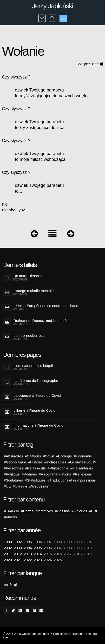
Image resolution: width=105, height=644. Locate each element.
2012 (18, 554)
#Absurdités (13, 456)
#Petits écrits (35, 468)
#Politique (12, 474)
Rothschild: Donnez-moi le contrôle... (43, 321)
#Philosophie (58, 468)
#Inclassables (55, 462)
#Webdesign (39, 486)
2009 (78, 548)
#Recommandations (55, 474)
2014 (38, 554)
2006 (48, 548)
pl (15, 585)
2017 (68, 554)
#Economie (83, 456)
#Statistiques (35, 480)
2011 (8, 554)
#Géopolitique (15, 462)
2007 (58, 548)
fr (11, 585)
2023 (38, 560)
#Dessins (62, 511)
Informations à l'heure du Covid (38, 425)
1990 (8, 542)
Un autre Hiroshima (29, 276)
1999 (68, 542)
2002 (8, 548)
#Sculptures (13, 480)
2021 (18, 560)
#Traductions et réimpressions (72, 480)
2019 (88, 554)
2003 (18, 548)
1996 (38, 542)
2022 (28, 560)
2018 (78, 554)
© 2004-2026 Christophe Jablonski (27, 634)
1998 (58, 542)
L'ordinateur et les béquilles (35, 366)
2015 (48, 554)
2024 (48, 560)
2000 (78, 542)
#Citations (33, 456)
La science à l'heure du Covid (37, 395)
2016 (58, 554)
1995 (28, 542)
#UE (7, 486)
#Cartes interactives (37, 511)
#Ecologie (64, 456)
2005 (38, 548)
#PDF (94, 511)
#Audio (13, 511)
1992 (18, 542)
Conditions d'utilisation (68, 634)
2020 (8, 560)
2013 (28, 554)
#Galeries (79, 511)
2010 (88, 548)
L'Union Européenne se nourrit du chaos (46, 306)
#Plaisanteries (82, 468)
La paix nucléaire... (29, 335)
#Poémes (29, 474)
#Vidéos (10, 517)
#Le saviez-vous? (82, 462)
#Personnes (13, 468)
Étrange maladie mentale (34, 291)
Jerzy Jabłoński (52, 6)
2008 (68, 548)
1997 (48, 542)
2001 (88, 542)
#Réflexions (82, 474)
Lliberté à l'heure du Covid (34, 410)
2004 (28, 548)
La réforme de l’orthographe (36, 381)
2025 (58, 560)
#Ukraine (20, 486)
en (6, 585)
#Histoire (35, 462)
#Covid (49, 456)
